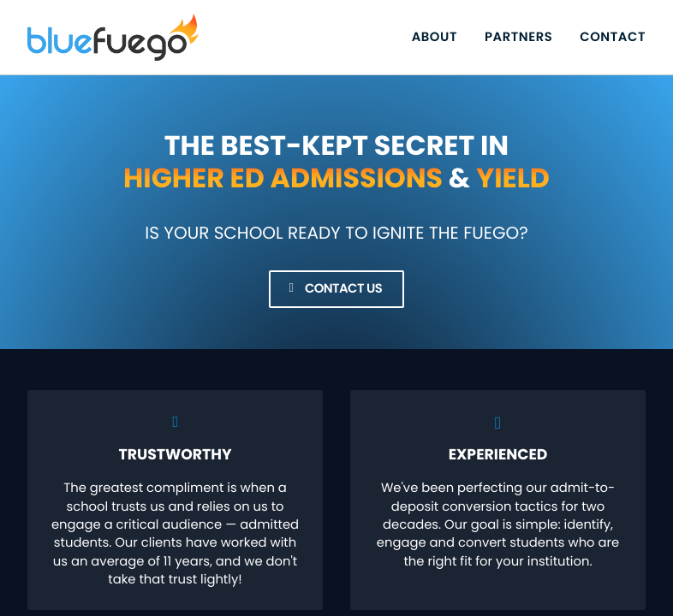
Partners (518, 37)
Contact (613, 37)
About (435, 37)
